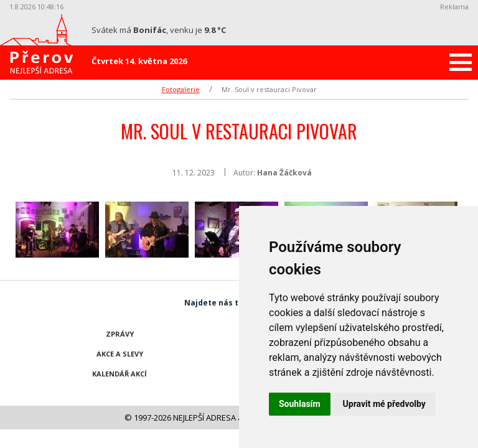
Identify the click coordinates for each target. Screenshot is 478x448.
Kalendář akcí (119, 374)
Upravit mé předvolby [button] (384, 404)
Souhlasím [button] (300, 404)
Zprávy (120, 334)
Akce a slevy (120, 354)
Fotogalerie (181, 89)
